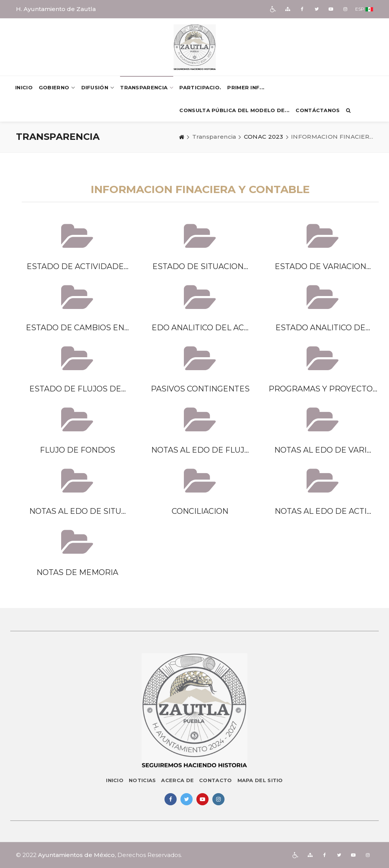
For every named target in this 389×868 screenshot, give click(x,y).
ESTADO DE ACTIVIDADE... (77, 266)
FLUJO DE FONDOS (77, 450)
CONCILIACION (200, 511)
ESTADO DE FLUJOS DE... (77, 389)
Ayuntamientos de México (76, 855)
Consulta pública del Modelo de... (234, 110)
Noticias (142, 780)
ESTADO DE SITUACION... (200, 266)
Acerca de (177, 780)
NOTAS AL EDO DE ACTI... (323, 511)
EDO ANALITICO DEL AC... (200, 328)
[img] (273, 9)
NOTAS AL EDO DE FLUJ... (200, 450)
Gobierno (57, 88)
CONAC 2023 (264, 137)
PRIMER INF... (246, 87)
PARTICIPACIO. (200, 87)
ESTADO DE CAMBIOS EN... (77, 328)
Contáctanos (318, 110)
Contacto (215, 780)
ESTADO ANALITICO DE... (323, 328)
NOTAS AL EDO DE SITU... (77, 511)
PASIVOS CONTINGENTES (200, 389)
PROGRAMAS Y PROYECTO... (323, 389)
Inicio (24, 87)
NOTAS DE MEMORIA (77, 572)
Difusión (98, 88)
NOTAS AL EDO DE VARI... (323, 450)
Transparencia (147, 88)
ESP (360, 9)
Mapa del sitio (260, 780)
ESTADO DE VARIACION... (323, 266)
